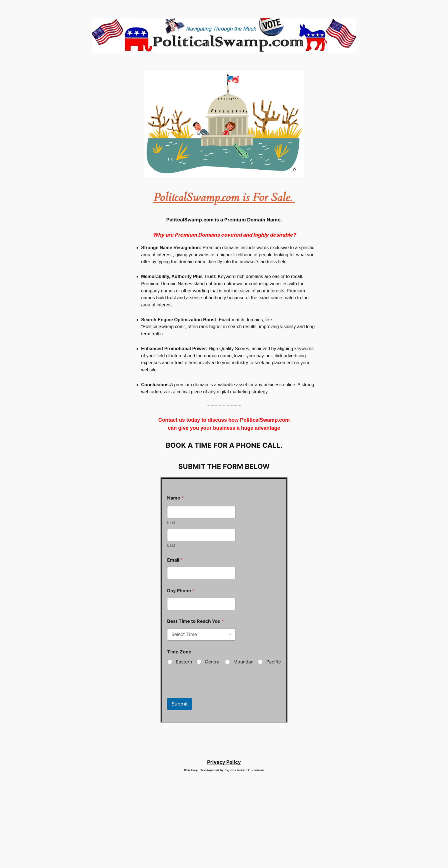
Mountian (243, 662)
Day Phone (181, 591)
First (171, 522)
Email (175, 560)
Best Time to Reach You (196, 621)
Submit (180, 704)
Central (213, 662)
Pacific (274, 662)
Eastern (184, 662)
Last (171, 545)
